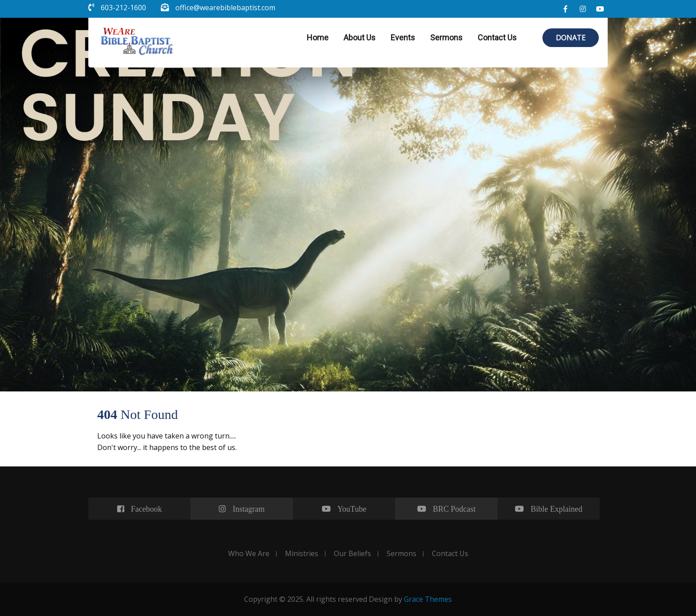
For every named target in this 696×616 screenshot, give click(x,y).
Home (318, 38)
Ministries (302, 554)
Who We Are (249, 554)
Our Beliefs (352, 554)
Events (403, 38)
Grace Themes (428, 599)
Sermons (446, 38)
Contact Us (497, 38)
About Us (360, 38)
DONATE (571, 38)
